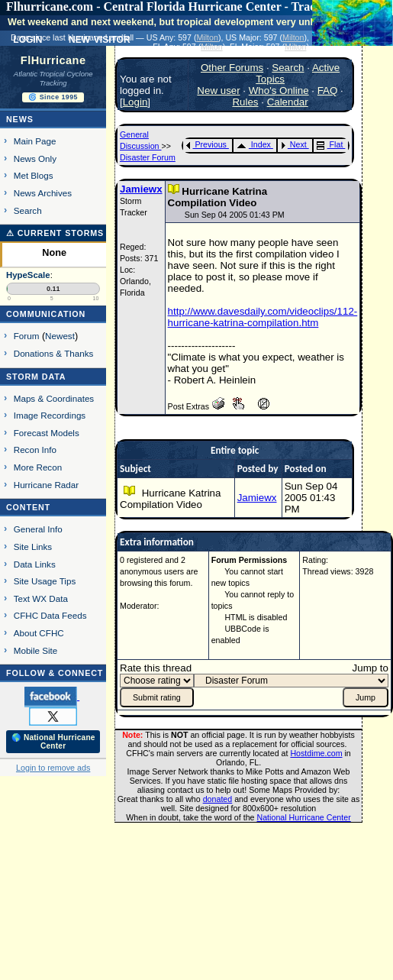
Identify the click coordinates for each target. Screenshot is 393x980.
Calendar (288, 102)
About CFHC (39, 633)
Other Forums (232, 68)
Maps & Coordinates (54, 398)
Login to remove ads (53, 768)
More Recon (38, 467)
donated (218, 799)
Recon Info (35, 450)
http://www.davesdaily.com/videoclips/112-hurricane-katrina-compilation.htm (263, 317)
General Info (38, 529)
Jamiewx (141, 189)
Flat (330, 144)
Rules (245, 102)
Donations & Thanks (54, 353)
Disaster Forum (148, 157)
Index (254, 144)
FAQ (328, 91)
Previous (206, 144)
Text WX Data (41, 598)
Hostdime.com (316, 753)
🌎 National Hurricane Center (53, 742)
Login (135, 102)
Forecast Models (47, 433)
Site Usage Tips (45, 581)
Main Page (35, 141)
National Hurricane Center (304, 817)
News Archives (43, 193)
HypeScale (28, 275)
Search (28, 210)
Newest (60, 336)
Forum (27, 336)
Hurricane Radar (46, 485)
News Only (35, 158)
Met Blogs (34, 175)
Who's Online (279, 91)
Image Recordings (50, 415)
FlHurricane (53, 60)
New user (218, 91)
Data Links (35, 564)
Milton (207, 37)
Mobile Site (36, 650)
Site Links (33, 547)
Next (294, 144)
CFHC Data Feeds (50, 615)
